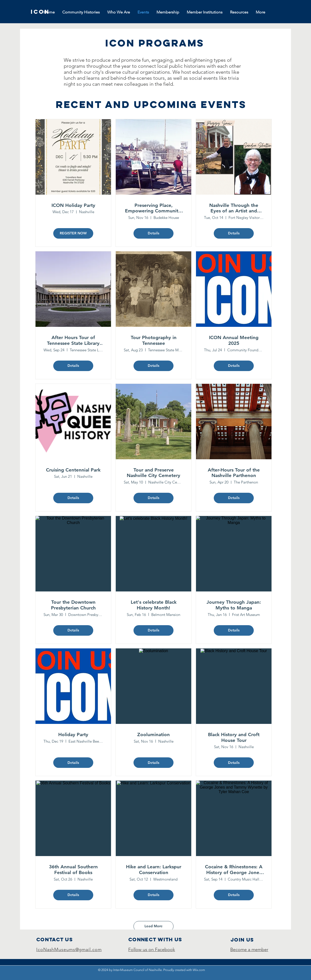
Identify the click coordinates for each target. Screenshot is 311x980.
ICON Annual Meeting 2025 (234, 340)
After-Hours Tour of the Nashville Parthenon (234, 473)
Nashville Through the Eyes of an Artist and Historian (234, 208)
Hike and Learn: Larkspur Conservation (154, 870)
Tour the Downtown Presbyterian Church (73, 605)
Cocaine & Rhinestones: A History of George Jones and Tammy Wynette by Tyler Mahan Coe (234, 870)
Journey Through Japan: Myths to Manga (234, 605)
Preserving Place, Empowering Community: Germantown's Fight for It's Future (154, 208)
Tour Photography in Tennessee (154, 340)
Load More (153, 926)
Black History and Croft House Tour (234, 737)
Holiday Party (73, 735)
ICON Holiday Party (73, 205)
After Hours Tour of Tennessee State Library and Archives (73, 341)
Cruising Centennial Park (73, 470)
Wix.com (199, 970)
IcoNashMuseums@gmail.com (69, 950)
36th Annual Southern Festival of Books (73, 870)
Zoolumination (153, 735)
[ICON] (40, 12)
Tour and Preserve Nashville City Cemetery (153, 473)
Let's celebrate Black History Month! (154, 605)
